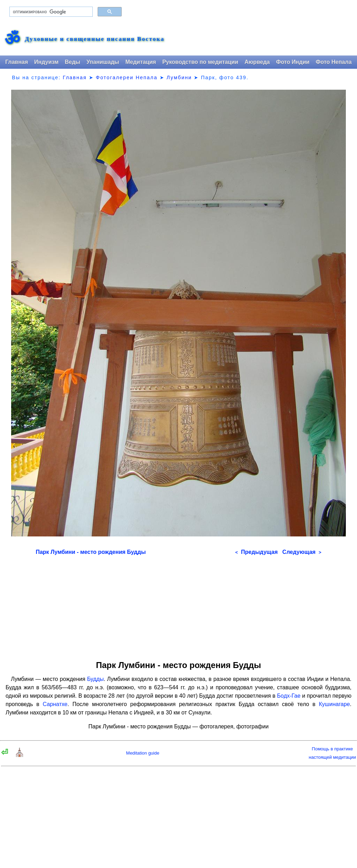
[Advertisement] (179, 606)
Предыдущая (257, 552)
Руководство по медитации (200, 62)
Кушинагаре (335, 704)
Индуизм (46, 62)
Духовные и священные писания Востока (94, 39)
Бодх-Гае (289, 696)
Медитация (140, 62)
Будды (96, 679)
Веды (73, 62)
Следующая (302, 552)
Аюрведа (257, 62)
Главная (17, 62)
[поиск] (50, 12)
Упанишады (103, 62)
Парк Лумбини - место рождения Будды (91, 552)
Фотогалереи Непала (127, 77)
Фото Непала (334, 62)
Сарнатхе (55, 704)
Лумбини (179, 77)
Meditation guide (143, 753)
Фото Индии (293, 62)
